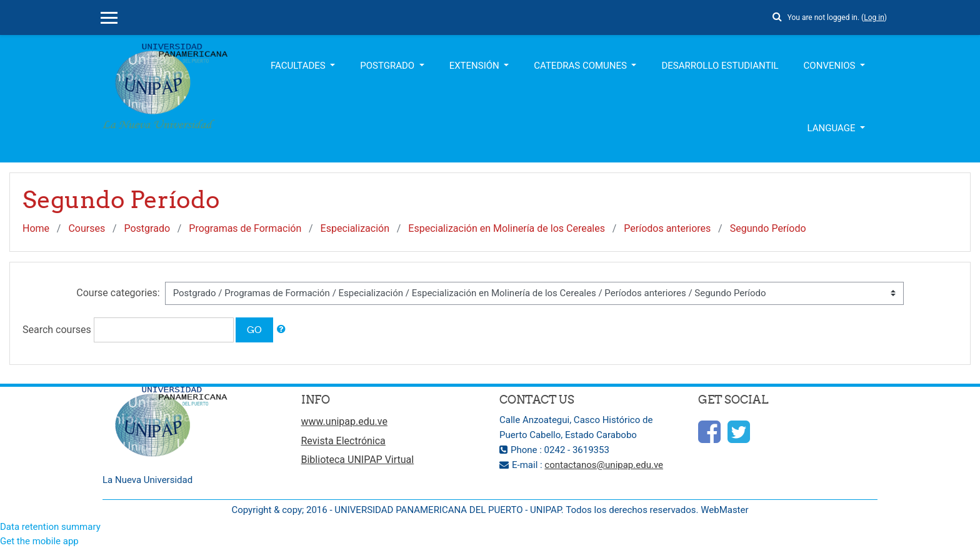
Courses (87, 228)
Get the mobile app (39, 541)
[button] (777, 15)
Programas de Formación (245, 228)
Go (254, 330)
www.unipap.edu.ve (344, 421)
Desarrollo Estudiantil (720, 66)
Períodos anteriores (667, 228)
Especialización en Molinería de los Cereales (507, 228)
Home (36, 228)
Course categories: (118, 293)
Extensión (476, 66)
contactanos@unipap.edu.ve (604, 465)
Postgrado (388, 66)
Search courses (57, 330)
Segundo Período (768, 228)
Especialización (355, 228)
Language (833, 128)
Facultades (299, 66)
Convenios (831, 66)
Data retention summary (50, 527)
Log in (874, 17)
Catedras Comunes (581, 66)
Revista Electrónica (343, 441)
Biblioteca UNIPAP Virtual (358, 460)
